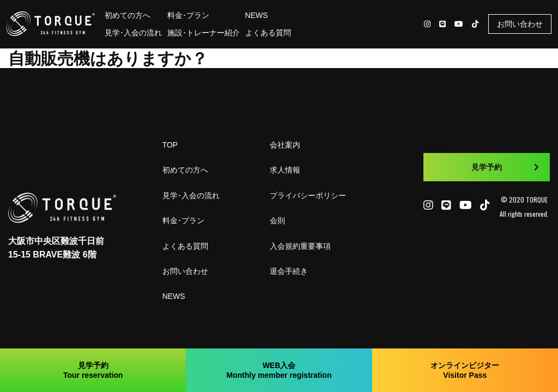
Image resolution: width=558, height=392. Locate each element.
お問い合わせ (520, 24)
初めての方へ (128, 15)
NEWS (257, 15)
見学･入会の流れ (133, 33)
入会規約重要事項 (300, 246)
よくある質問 (268, 33)
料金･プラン (188, 15)
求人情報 (285, 170)
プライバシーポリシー (308, 195)
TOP (170, 145)
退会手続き (289, 271)
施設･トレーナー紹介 (204, 33)
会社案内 (285, 145)
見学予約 (505, 167)
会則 (277, 220)
